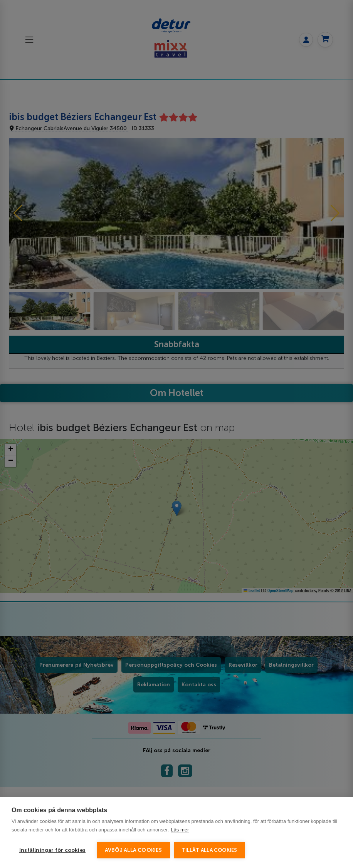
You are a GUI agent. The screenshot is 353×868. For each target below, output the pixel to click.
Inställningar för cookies (52, 850)
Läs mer (180, 830)
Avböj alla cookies (134, 850)
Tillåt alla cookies (209, 850)
